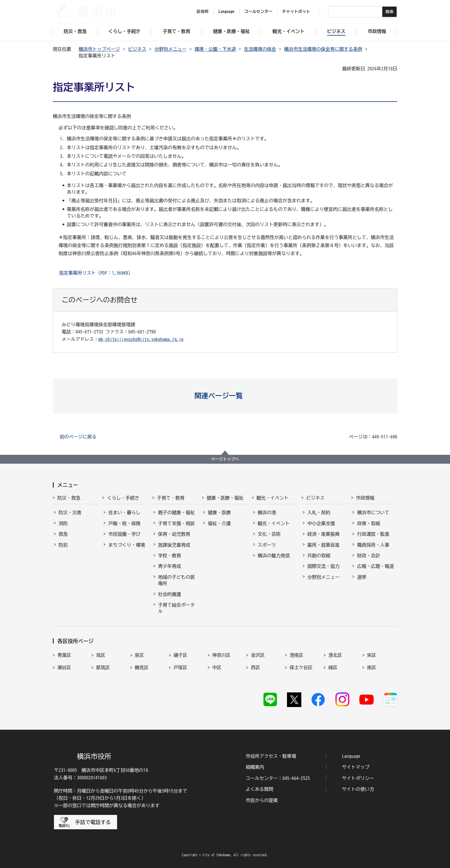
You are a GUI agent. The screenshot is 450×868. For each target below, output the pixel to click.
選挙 (362, 577)
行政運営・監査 (373, 534)
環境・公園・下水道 (215, 49)
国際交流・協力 (323, 566)
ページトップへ (225, 459)
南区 (372, 667)
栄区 (372, 655)
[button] (225, 396)
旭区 (101, 655)
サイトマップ (356, 767)
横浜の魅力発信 (274, 556)
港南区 (296, 655)
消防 (63, 523)
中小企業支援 (321, 523)
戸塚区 (181, 667)
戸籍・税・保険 (124, 523)
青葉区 (64, 655)
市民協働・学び (124, 534)
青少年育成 (170, 566)
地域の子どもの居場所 (176, 580)
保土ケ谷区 (301, 667)
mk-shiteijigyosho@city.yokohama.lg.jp (141, 339)
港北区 (335, 655)
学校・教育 (170, 556)
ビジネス (137, 49)
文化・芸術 (269, 534)
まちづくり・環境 (127, 545)
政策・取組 (368, 523)
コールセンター (258, 11)
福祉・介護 (219, 523)
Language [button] (226, 11)
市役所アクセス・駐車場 (271, 756)
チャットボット (296, 11)
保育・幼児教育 (174, 534)
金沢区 (258, 655)
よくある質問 (259, 789)
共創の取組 (319, 556)
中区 (217, 667)
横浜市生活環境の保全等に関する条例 (323, 49)
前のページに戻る (78, 437)
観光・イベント (273, 498)
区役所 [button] (203, 11)
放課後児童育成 (174, 545)
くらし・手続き (123, 498)
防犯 (63, 545)
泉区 (139, 655)
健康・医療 (219, 512)
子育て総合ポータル (176, 608)
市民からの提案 (262, 800)
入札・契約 (319, 512)
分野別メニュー (170, 49)
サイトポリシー (358, 778)
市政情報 (365, 498)
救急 (63, 534)
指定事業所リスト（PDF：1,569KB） (96, 273)
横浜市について (373, 512)
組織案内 (255, 767)
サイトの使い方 (358, 789)
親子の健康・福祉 (176, 512)
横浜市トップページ (99, 49)
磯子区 (181, 655)
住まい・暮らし (124, 512)
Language (351, 756)
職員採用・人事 (373, 545)
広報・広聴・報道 (375, 566)
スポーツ (267, 545)
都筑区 (103, 667)
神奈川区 (222, 655)
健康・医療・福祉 (225, 498)
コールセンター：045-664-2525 (278, 778)
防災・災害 (70, 512)
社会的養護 (170, 594)
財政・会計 (368, 556)
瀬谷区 (64, 667)
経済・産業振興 (323, 534)
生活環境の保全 (260, 49)
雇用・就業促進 (323, 545)
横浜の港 (267, 512)
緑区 (333, 667)
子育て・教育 (171, 498)
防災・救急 (69, 498)
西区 (255, 667)
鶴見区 (142, 667)
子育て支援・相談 (176, 523)
